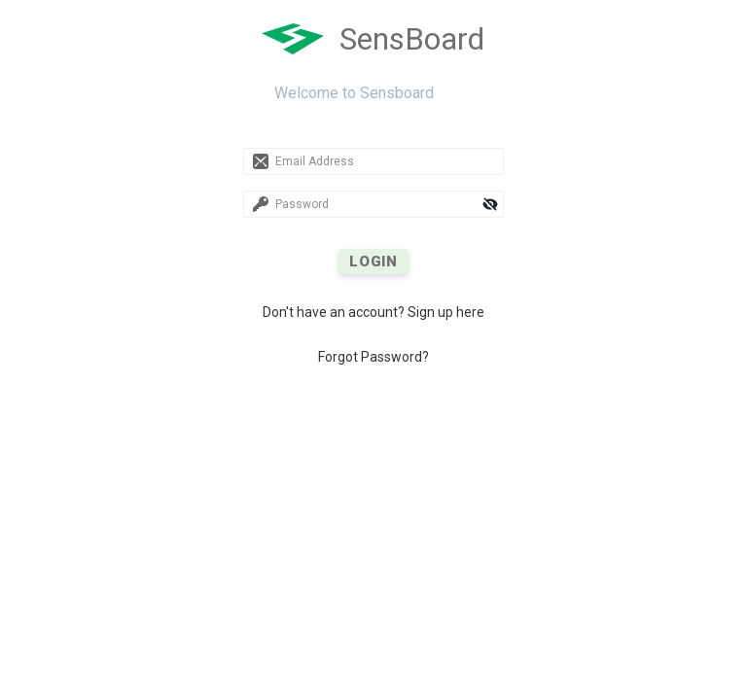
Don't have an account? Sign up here (373, 312)
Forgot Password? (373, 357)
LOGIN (373, 262)
